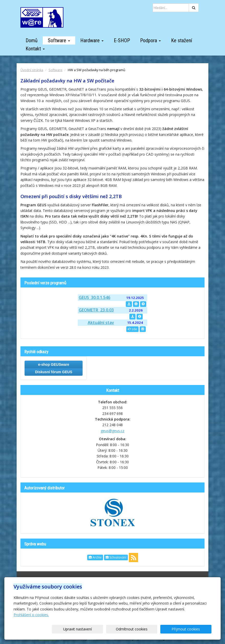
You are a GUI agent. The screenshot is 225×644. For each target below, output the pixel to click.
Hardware (92, 40)
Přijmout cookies (192, 629)
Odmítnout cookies (150, 629)
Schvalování (116, 557)
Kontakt (35, 49)
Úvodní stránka (32, 70)
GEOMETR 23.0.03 (96, 310)
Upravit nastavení (108, 629)
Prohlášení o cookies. (31, 615)
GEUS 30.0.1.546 (94, 297)
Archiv (95, 557)
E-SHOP (122, 40)
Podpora (150, 40)
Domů (32, 40)
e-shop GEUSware (54, 364)
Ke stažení (182, 40)
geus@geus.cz (112, 431)
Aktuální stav (101, 323)
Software (59, 40)
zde (132, 329)
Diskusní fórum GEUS (54, 372)
